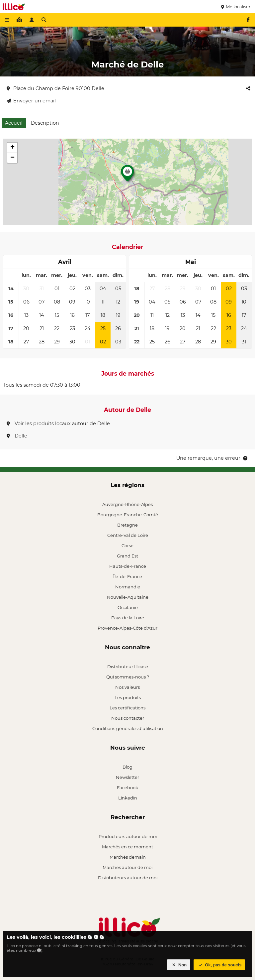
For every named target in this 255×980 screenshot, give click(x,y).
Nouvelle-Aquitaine (128, 597)
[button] (127, 175)
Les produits (128, 697)
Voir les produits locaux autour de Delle (58, 424)
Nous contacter (128, 718)
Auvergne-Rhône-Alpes (127, 504)
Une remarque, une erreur (212, 458)
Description (45, 123)
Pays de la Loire (128, 618)
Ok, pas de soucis (219, 965)
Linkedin (128, 798)
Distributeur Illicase (128, 667)
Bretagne (127, 525)
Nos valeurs (127, 687)
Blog (127, 767)
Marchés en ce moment (127, 847)
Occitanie (128, 607)
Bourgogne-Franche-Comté (128, 515)
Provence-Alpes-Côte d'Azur (127, 628)
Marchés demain (128, 857)
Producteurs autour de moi (128, 836)
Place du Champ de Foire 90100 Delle (55, 88)
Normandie (128, 587)
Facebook (127, 788)
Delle (17, 436)
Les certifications (127, 708)
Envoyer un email (31, 101)
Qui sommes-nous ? (128, 677)
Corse (127, 546)
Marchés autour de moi (127, 867)
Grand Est (127, 556)
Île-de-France (128, 576)
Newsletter (127, 777)
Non (179, 965)
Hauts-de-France (128, 566)
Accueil (14, 123)
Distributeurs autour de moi (128, 878)
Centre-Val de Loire (128, 535)
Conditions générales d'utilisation (128, 728)
